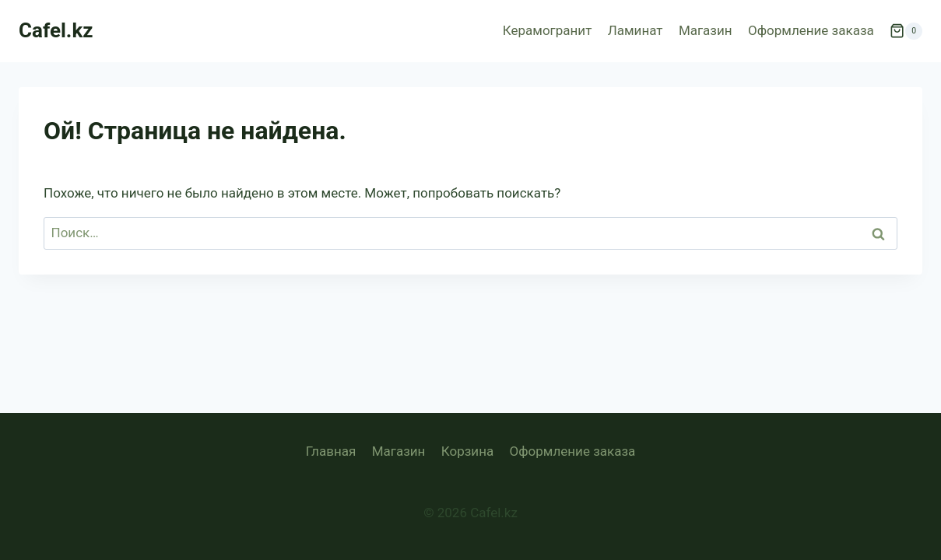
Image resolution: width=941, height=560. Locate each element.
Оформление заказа (811, 30)
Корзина (467, 451)
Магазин (706, 30)
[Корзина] (906, 31)
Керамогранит (548, 30)
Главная (331, 451)
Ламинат (636, 30)
